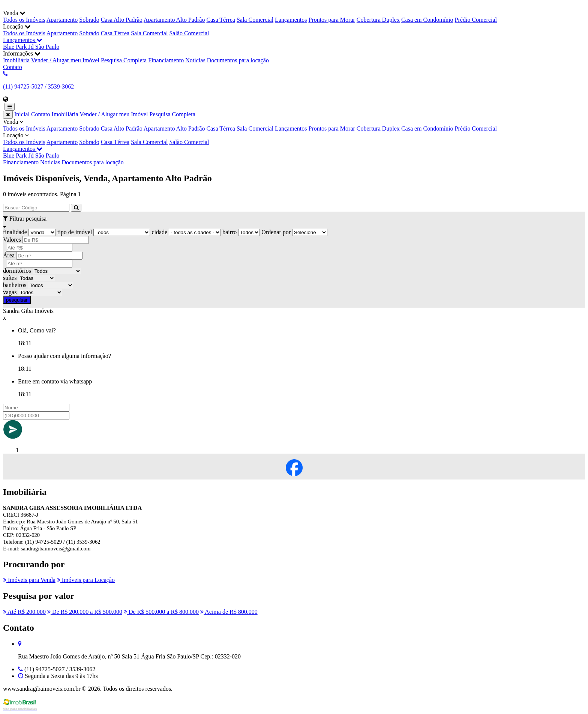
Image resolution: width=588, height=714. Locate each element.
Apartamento (62, 20)
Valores (12, 240)
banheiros (15, 285)
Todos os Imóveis (24, 20)
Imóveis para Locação (86, 580)
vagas (10, 292)
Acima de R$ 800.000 (229, 612)
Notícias (195, 60)
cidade (159, 232)
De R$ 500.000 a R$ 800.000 (161, 612)
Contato (13, 67)
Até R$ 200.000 (24, 612)
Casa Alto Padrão (122, 20)
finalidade (15, 232)
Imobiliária (16, 60)
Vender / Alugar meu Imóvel (65, 60)
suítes (10, 278)
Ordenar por (276, 232)
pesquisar (17, 300)
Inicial (22, 114)
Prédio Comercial (476, 20)
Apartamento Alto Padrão (174, 20)
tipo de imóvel (75, 232)
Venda (294, 125)
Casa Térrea (221, 20)
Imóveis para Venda (29, 580)
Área (9, 255)
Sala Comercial (255, 20)
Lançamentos (291, 20)
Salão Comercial (189, 33)
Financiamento (166, 60)
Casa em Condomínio (427, 20)
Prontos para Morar (331, 20)
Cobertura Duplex (378, 20)
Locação (294, 139)
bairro (229, 232)
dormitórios (17, 271)
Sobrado (89, 20)
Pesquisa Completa (124, 60)
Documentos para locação (238, 60)
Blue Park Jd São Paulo (31, 47)
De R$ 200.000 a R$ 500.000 (85, 612)
